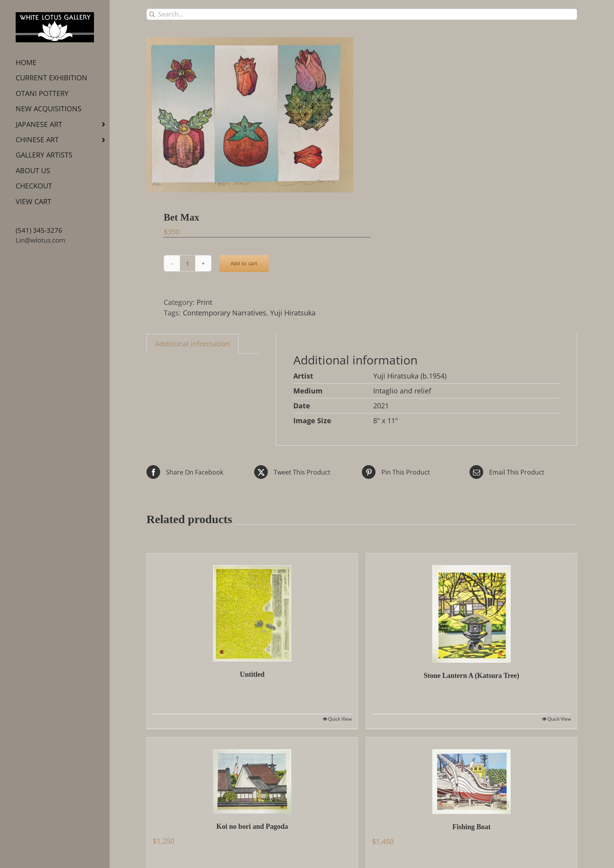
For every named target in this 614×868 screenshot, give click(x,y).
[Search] (152, 14)
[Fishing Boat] (471, 776)
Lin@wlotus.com (41, 240)
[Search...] (362, 14)
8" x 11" (386, 420)
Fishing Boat (471, 827)
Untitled (252, 674)
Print (204, 302)
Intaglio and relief (402, 391)
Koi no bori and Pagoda (252, 826)
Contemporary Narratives (225, 313)
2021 (381, 406)
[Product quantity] (188, 263)
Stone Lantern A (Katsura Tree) (471, 676)
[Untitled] (252, 607)
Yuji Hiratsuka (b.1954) (410, 376)
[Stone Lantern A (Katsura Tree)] (471, 608)
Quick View (340, 719)
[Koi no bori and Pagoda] (252, 776)
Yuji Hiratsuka (293, 313)
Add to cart (244, 263)
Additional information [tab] (192, 344)
